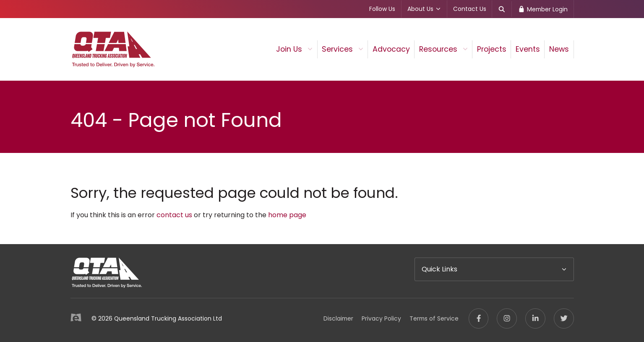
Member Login (543, 9)
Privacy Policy (381, 318)
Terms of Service (434, 318)
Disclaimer (338, 318)
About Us (424, 9)
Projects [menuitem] (492, 49)
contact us (174, 215)
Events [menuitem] (528, 49)
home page (287, 215)
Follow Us (382, 9)
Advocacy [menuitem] (391, 49)
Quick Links (439, 269)
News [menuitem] (559, 49)
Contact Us (470, 9)
